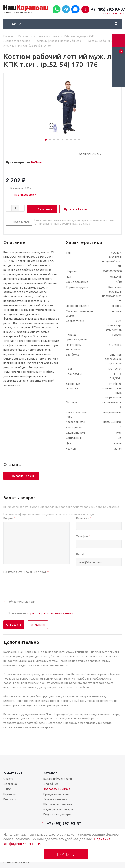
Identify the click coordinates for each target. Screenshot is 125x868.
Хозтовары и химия (57, 789)
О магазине (13, 773)
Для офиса (51, 784)
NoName (37, 162)
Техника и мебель (55, 799)
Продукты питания (56, 794)
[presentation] (37, 584)
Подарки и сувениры (57, 814)
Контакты (10, 799)
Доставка (10, 784)
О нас (7, 789)
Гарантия (9, 794)
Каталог (50, 773)
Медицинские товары (58, 809)
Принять (66, 854)
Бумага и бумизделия (58, 779)
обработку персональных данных (50, 613)
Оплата (8, 779)
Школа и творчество (58, 804)
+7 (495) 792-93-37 (108, 9)
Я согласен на (41, 613)
